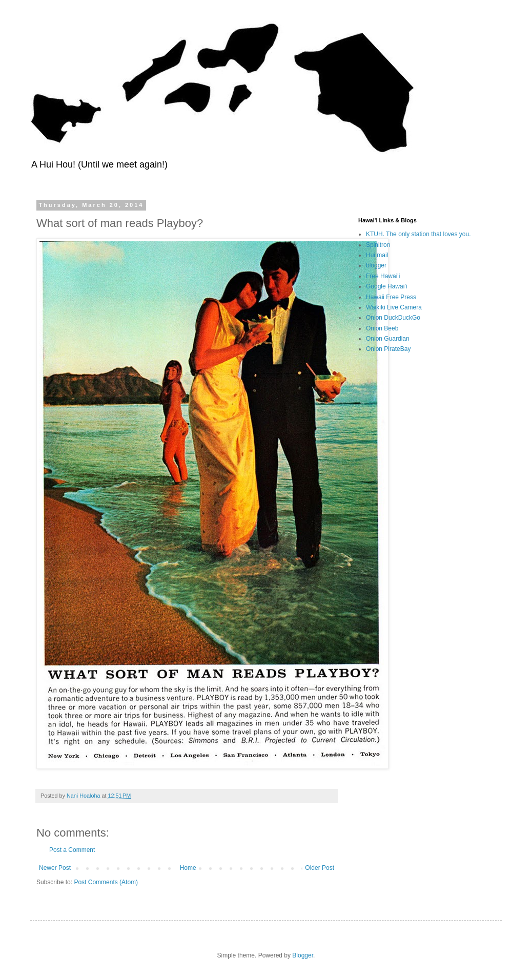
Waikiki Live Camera (394, 307)
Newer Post (55, 868)
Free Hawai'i (383, 276)
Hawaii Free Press (391, 297)
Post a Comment (72, 850)
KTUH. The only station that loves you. (418, 234)
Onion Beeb (382, 328)
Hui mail (377, 255)
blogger (376, 265)
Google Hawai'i (386, 286)
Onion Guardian (388, 339)
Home (188, 868)
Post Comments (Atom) (106, 882)
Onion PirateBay (388, 349)
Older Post (320, 868)
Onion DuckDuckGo (393, 318)
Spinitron (378, 245)
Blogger (303, 955)
